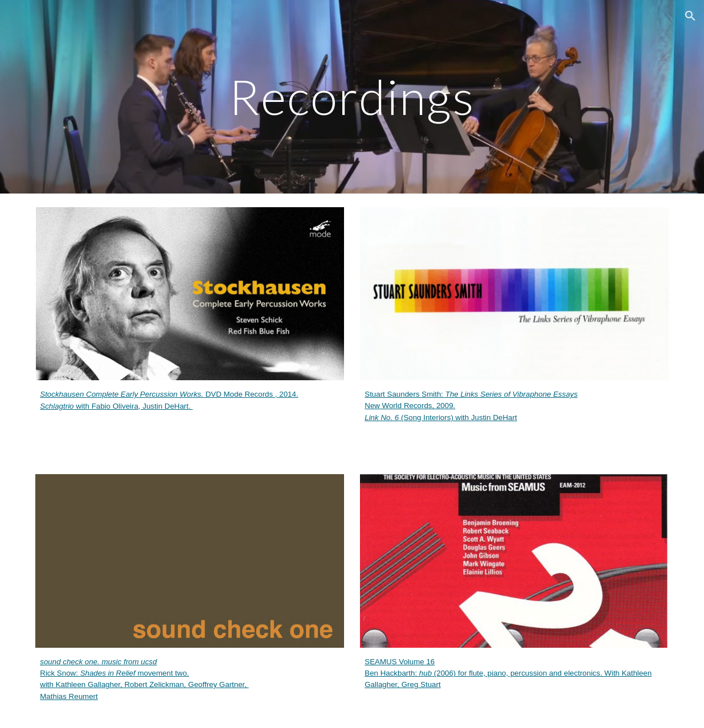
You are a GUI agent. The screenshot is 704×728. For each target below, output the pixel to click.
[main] (352, 96)
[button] (690, 16)
